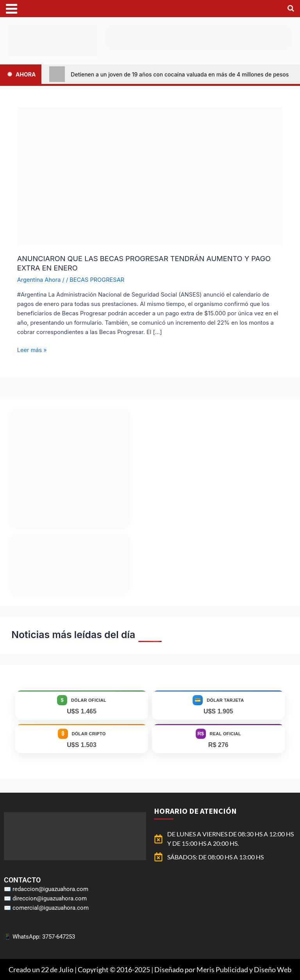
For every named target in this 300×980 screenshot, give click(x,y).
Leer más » (32, 349)
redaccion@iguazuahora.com (50, 889)
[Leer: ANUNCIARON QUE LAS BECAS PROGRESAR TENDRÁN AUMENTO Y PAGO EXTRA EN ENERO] (150, 176)
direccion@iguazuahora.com (50, 898)
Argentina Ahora (39, 280)
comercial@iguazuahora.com (51, 908)
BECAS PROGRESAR (97, 280)
